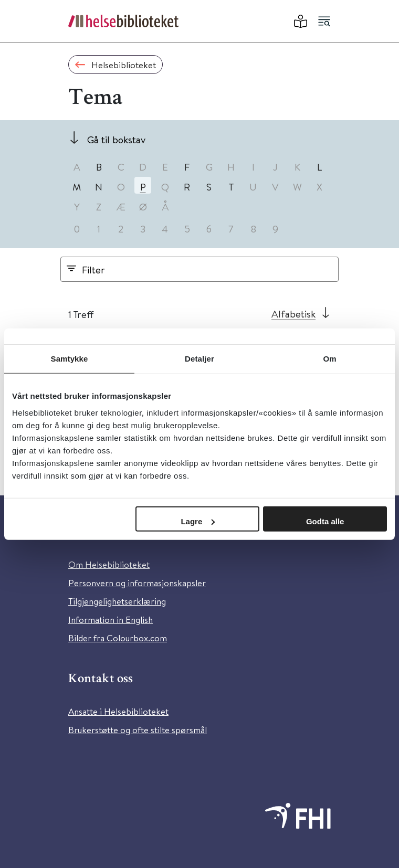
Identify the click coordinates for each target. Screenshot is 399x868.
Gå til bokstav (116, 139)
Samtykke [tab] (70, 359)
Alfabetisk (293, 314)
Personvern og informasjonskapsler (137, 583)
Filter (93, 269)
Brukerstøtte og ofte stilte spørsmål (138, 730)
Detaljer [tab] (199, 359)
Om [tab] (329, 359)
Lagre (198, 521)
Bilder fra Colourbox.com (118, 638)
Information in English (111, 620)
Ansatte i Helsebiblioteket (118, 711)
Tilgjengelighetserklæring (117, 601)
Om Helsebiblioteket (109, 564)
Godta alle (325, 521)
